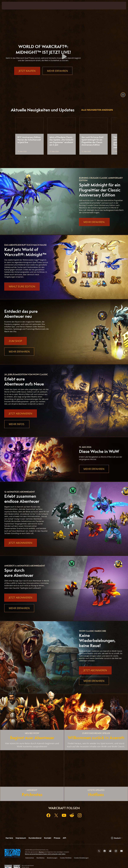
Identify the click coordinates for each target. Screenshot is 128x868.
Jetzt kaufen (27, 75)
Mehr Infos (17, 424)
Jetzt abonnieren (21, 413)
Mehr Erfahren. (94, 222)
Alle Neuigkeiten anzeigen (97, 110)
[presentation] (8, 6)
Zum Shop (15, 341)
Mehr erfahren (57, 75)
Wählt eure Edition (22, 286)
